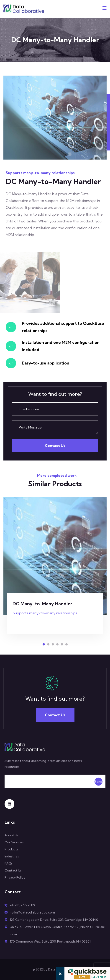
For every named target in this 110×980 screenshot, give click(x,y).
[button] (44, 644)
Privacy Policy (15, 877)
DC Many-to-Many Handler (42, 604)
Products (11, 849)
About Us (12, 835)
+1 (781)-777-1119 (22, 905)
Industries (12, 856)
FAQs (9, 863)
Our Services (14, 842)
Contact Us (55, 446)
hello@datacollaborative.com (32, 912)
